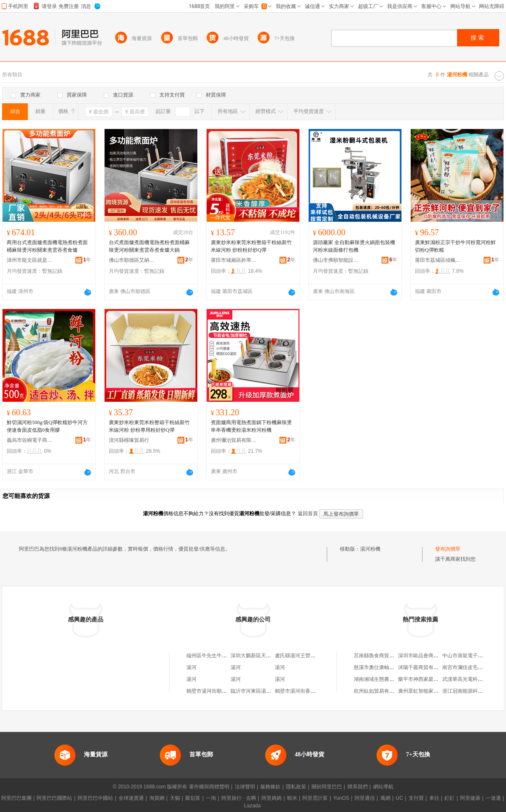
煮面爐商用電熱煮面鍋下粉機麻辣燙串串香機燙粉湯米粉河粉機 (251, 426)
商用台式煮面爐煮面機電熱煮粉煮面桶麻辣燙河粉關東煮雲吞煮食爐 (47, 246)
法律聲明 (245, 787)
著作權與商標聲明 (209, 787)
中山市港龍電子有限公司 (470, 656)
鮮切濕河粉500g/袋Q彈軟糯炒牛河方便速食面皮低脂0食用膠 (47, 426)
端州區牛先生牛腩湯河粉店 (217, 656)
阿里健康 (470, 798)
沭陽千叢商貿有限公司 (423, 667)
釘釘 (449, 798)
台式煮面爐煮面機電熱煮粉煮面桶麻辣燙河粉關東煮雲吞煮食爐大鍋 (149, 246)
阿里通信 (365, 798)
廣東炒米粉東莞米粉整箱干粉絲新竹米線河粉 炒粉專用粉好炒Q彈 (149, 426)
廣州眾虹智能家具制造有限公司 (433, 691)
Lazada (252, 806)
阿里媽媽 (272, 798)
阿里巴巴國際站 (54, 798)
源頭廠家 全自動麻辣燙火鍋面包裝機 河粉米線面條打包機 (354, 246)
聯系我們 (358, 787)
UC (400, 798)
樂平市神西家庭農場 (421, 679)
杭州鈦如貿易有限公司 (379, 691)
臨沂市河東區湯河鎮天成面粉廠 (266, 691)
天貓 (175, 798)
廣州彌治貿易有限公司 (234, 440)
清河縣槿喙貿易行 (129, 440)
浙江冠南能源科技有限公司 (473, 691)
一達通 (493, 798)
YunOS (341, 798)
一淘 (211, 798)
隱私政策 (296, 787)
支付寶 (416, 798)
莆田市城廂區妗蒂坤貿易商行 (234, 260)
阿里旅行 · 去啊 (239, 798)
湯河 (191, 667)
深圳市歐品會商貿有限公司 (428, 656)
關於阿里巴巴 (327, 787)
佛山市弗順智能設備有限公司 (336, 260)
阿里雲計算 (315, 798)
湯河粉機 (370, 549)
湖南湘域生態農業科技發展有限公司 (394, 679)
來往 (434, 798)
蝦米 (292, 798)
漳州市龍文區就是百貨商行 (30, 260)
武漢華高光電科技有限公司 (473, 679)
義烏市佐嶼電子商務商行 (30, 440)
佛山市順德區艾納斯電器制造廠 (132, 260)
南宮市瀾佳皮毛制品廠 (468, 667)
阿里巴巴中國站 (95, 798)
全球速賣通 (131, 798)
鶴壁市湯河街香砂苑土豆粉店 (308, 691)
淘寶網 (157, 798)
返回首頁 (308, 514)
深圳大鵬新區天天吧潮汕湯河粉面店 (271, 656)
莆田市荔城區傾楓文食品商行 (438, 260)
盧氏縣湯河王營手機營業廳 (305, 656)
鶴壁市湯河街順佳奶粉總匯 (217, 691)
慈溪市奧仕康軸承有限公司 (384, 667)
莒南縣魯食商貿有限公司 (382, 656)
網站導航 (383, 787)
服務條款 (270, 787)
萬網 (385, 798)
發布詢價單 (448, 549)
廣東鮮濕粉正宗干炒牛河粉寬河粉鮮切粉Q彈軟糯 (455, 246)
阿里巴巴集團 (16, 798)
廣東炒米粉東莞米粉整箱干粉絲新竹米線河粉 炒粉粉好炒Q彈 (251, 246)
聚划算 (193, 798)
